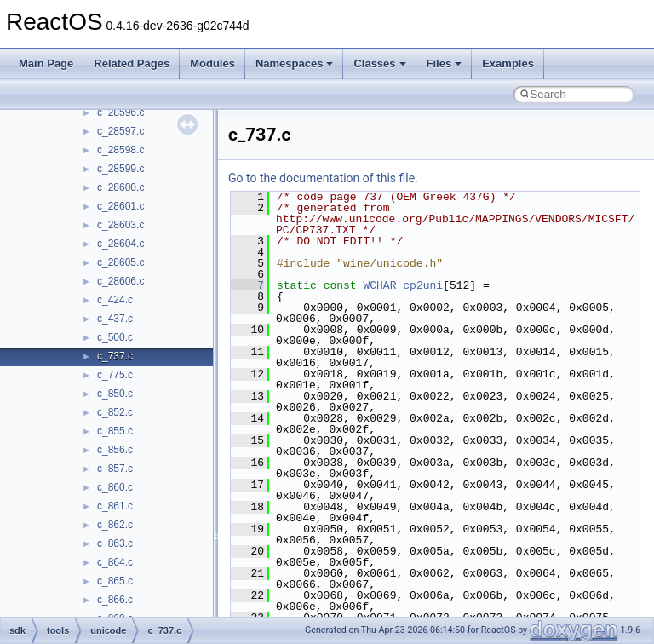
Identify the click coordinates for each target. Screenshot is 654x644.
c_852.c (115, 412)
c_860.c (115, 487)
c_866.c (115, 600)
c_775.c (115, 375)
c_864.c (115, 562)
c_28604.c (120, 244)
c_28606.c (120, 281)
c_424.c (115, 300)
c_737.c (115, 356)
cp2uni (423, 285)
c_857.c (115, 469)
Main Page (46, 63)
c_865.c (115, 581)
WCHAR (379, 285)
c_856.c (115, 450)
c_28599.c (120, 169)
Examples (508, 63)
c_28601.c (120, 206)
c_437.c (115, 319)
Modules (212, 63)
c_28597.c (120, 131)
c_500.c (115, 337)
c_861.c (115, 506)
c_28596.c (120, 112)
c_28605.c (120, 262)
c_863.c (115, 543)
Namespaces (295, 63)
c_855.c (115, 431)
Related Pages (132, 63)
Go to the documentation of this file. (323, 178)
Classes (379, 63)
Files (445, 63)
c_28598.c (120, 150)
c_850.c (115, 394)
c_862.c (115, 525)
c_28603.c (120, 225)
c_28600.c (120, 187)
